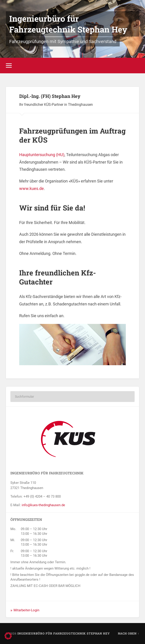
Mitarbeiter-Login (26, 610)
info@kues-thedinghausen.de (43, 505)
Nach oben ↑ (129, 633)
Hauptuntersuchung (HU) (42, 155)
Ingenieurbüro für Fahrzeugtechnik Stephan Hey (68, 24)
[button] (8, 636)
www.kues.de (32, 188)
